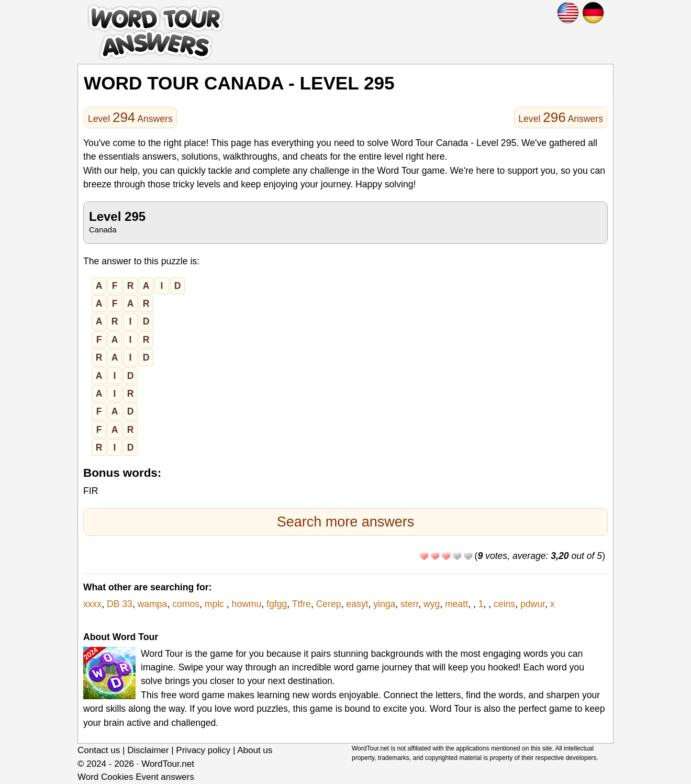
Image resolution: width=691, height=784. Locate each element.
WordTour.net (168, 764)
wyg (432, 604)
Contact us (99, 750)
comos (186, 604)
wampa (153, 604)
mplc (216, 604)
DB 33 (120, 604)
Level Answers (130, 117)
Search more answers (346, 522)
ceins (504, 604)
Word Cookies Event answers (136, 777)
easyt (357, 604)
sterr (409, 604)
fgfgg (277, 604)
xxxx (92, 604)
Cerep (329, 604)
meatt (456, 604)
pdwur (533, 604)
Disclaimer (148, 750)
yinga (384, 604)
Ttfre (302, 604)
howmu (247, 604)
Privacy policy (203, 750)
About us (255, 750)
